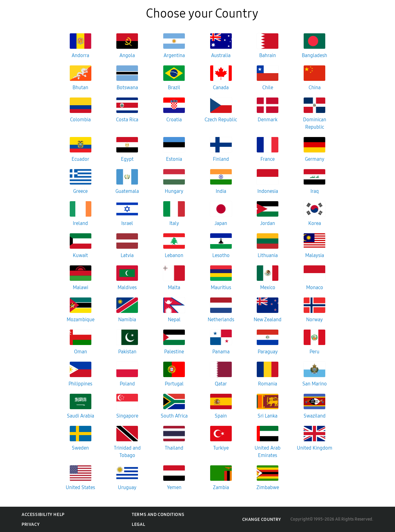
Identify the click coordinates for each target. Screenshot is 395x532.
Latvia (127, 255)
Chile (268, 87)
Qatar (221, 384)
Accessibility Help (43, 515)
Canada (221, 87)
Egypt (127, 159)
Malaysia (315, 255)
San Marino (315, 384)
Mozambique (81, 320)
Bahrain (268, 55)
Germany (315, 159)
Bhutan (80, 87)
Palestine (174, 352)
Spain (221, 416)
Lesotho (221, 255)
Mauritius (221, 287)
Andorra (80, 55)
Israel (127, 223)
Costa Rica (127, 120)
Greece (80, 191)
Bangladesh (314, 55)
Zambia (221, 487)
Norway (314, 320)
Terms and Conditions (158, 515)
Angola (127, 55)
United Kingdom (315, 448)
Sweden (80, 448)
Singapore (127, 416)
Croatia (174, 120)
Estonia (174, 159)
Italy (174, 223)
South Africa (174, 416)
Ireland (80, 223)
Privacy (31, 524)
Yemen (174, 487)
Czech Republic (221, 120)
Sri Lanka (268, 416)
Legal (138, 524)
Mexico (268, 287)
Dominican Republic (315, 123)
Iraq (315, 191)
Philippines (80, 384)
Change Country (262, 520)
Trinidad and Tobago (127, 452)
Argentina (174, 55)
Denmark (268, 120)
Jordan (268, 223)
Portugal (174, 384)
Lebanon (174, 255)
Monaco (315, 287)
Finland (221, 159)
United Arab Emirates (268, 452)
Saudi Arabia (81, 416)
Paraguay (268, 352)
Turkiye (221, 448)
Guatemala (127, 191)
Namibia (127, 320)
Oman (81, 352)
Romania (268, 384)
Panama (221, 352)
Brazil (174, 87)
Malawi (81, 287)
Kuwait (80, 255)
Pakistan (127, 352)
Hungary (174, 191)
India (221, 191)
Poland (127, 384)
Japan (221, 223)
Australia (221, 55)
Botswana (127, 87)
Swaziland (315, 416)
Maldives (127, 287)
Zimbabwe (268, 487)
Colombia (80, 120)
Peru (314, 352)
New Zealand (268, 320)
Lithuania (268, 255)
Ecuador (80, 159)
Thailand (174, 448)
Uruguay (127, 487)
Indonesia (268, 191)
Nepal (174, 320)
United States (80, 487)
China (315, 87)
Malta (174, 287)
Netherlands (221, 320)
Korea (315, 223)
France (268, 159)
